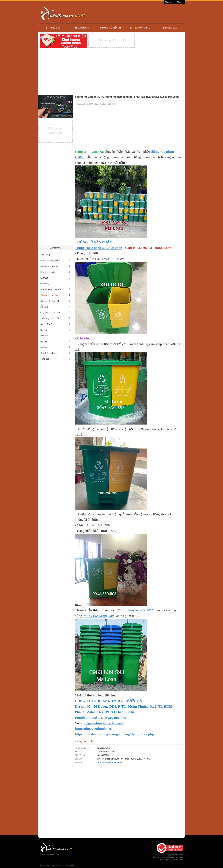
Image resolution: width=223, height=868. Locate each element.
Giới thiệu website (56, 353)
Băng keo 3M (44, 865)
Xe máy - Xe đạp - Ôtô (56, 301)
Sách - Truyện (56, 324)
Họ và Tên (80, 752)
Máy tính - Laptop (56, 272)
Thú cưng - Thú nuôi (56, 318)
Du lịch (56, 330)
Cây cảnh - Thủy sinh (56, 313)
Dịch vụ (56, 347)
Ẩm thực (56, 307)
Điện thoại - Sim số (56, 266)
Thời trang (56, 255)
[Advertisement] (142, 14)
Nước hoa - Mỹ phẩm (56, 261)
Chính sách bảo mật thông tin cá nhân (168, 857)
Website (78, 762)
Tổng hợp (56, 359)
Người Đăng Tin (82, 748)
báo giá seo (56, 865)
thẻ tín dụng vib (69, 865)
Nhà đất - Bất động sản (56, 289)
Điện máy (56, 284)
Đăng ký (180, 2)
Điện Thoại (80, 755)
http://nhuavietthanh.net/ (110, 762)
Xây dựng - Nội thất (56, 295)
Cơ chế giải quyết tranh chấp (171, 860)
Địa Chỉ (78, 759)
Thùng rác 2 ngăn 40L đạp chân (99, 248)
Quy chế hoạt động (175, 855)
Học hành (56, 342)
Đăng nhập (169, 2)
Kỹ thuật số (56, 278)
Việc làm (56, 336)
